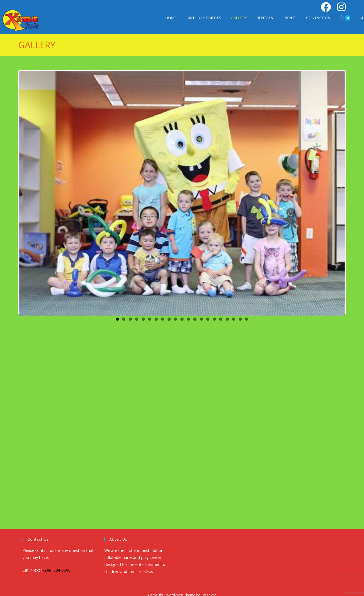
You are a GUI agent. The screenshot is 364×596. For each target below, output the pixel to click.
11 (182, 319)
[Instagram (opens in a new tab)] (339, 7)
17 (221, 319)
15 (208, 319)
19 (234, 319)
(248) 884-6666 (57, 570)
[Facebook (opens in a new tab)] (325, 7)
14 (201, 319)
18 (227, 319)
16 (214, 319)
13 (195, 319)
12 (188, 319)
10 (176, 319)
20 (240, 319)
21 (247, 319)
